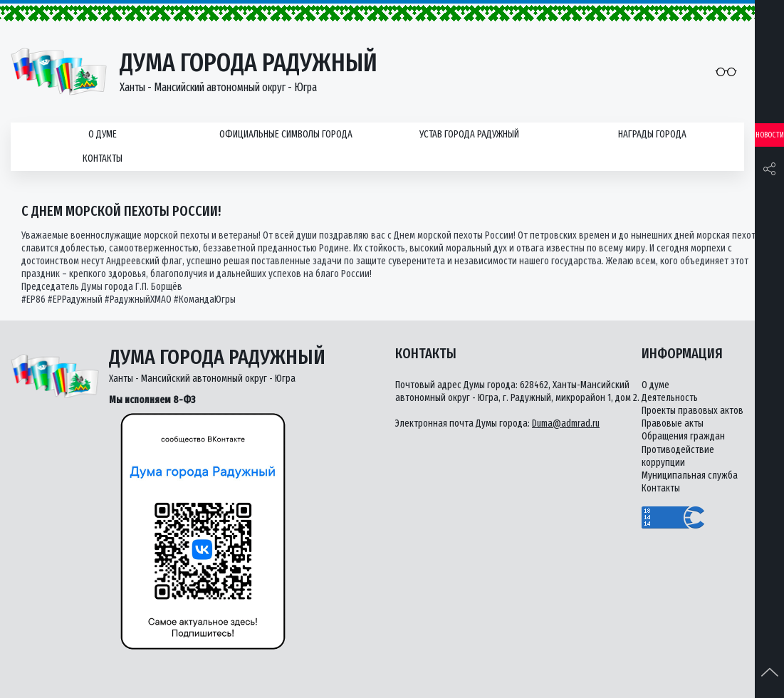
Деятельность (670, 398)
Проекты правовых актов (692, 411)
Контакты (103, 158)
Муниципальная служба (690, 475)
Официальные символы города (286, 134)
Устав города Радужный (469, 134)
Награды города (652, 134)
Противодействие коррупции (678, 456)
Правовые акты (673, 423)
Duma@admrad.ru (566, 423)
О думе (103, 134)
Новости (770, 135)
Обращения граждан (683, 436)
